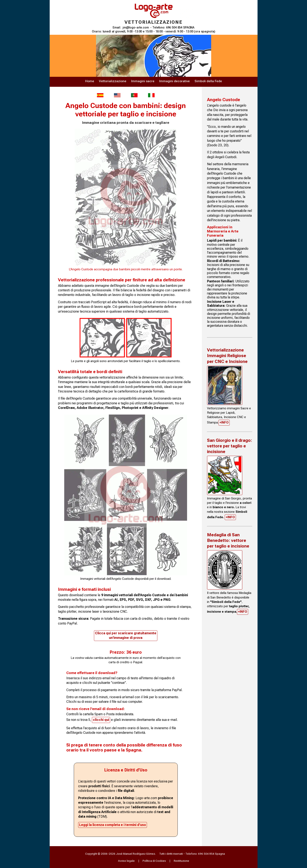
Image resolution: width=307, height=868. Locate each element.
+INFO (224, 422)
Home (90, 81)
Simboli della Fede (208, 81)
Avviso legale (126, 861)
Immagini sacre (143, 81)
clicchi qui (101, 720)
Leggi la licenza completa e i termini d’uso (113, 825)
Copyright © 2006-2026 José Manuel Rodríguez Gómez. (120, 854)
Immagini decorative (174, 81)
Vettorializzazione (113, 81)
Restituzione (181, 861)
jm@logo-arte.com (136, 28)
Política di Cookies (154, 861)
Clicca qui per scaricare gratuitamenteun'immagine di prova (126, 635)
